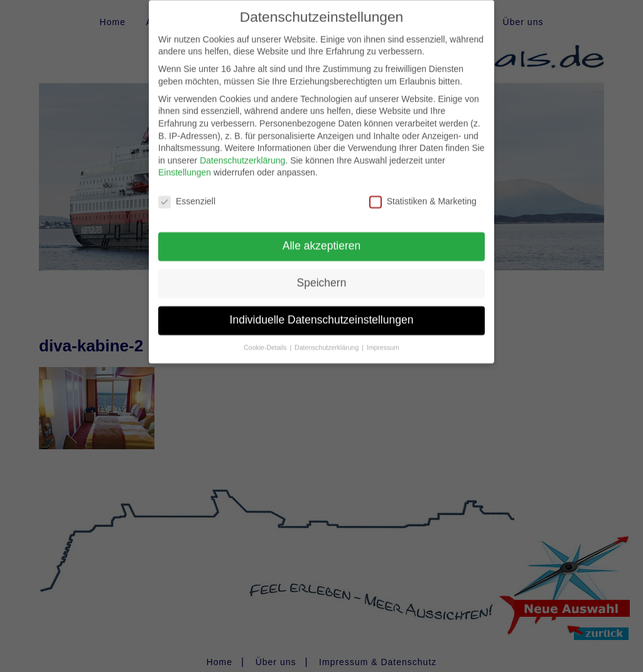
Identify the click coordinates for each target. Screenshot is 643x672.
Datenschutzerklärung (242, 150)
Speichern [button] (322, 272)
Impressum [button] (383, 337)
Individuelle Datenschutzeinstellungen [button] (322, 309)
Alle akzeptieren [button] (322, 235)
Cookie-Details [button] (266, 337)
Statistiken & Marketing (423, 192)
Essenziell (187, 192)
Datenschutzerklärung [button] (327, 337)
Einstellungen (185, 163)
